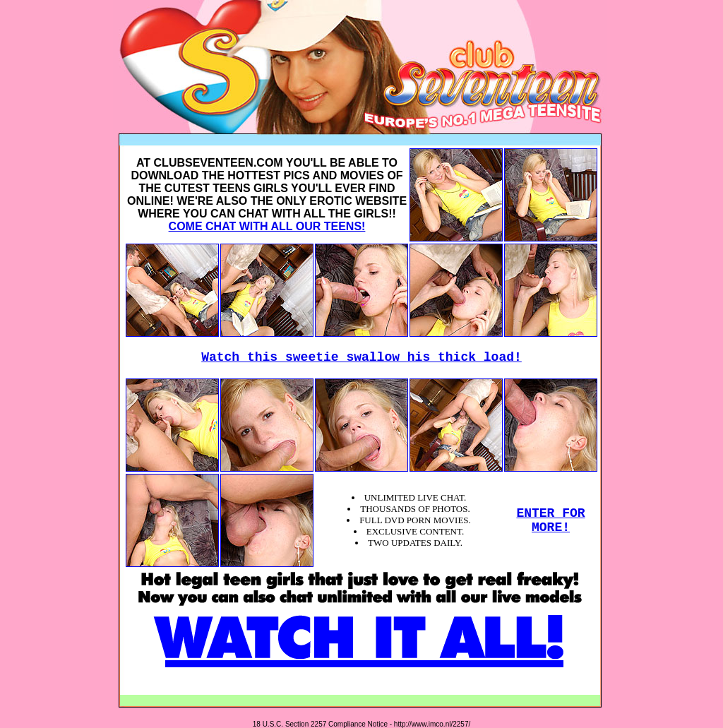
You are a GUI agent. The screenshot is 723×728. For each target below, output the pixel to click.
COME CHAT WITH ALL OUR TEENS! (267, 226)
